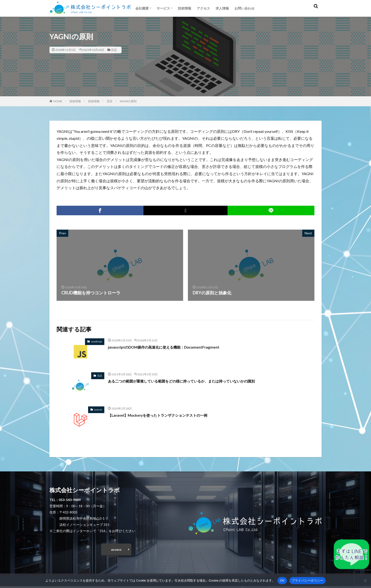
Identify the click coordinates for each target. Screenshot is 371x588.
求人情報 (222, 8)
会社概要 (142, 8)
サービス (163, 8)
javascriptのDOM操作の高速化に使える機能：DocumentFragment (173, 347)
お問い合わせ (244, 8)
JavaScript (96, 341)
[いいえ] (365, 581)
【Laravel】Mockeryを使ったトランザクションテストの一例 (167, 415)
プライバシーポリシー (308, 580)
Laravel (98, 410)
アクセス (203, 8)
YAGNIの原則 (128, 101)
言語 (114, 50)
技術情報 (185, 8)
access (116, 550)
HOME (58, 101)
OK (282, 580)
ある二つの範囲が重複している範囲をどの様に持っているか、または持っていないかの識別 (196, 381)
